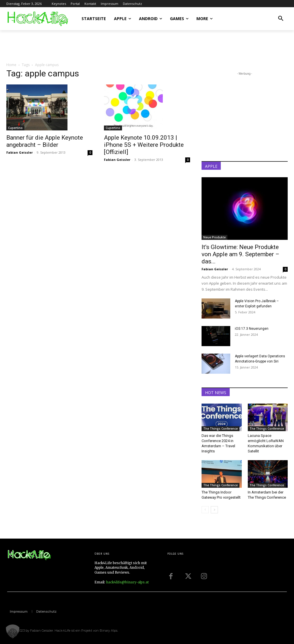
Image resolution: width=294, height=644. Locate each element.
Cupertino (15, 128)
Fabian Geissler (20, 152)
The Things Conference (220, 429)
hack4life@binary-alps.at (127, 582)
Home (11, 65)
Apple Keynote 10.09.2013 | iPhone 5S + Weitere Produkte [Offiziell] (144, 145)
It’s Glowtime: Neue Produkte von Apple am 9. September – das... (240, 254)
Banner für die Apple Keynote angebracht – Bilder (45, 141)
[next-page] (214, 510)
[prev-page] (205, 510)
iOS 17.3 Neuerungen (252, 329)
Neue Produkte (214, 237)
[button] (281, 19)
